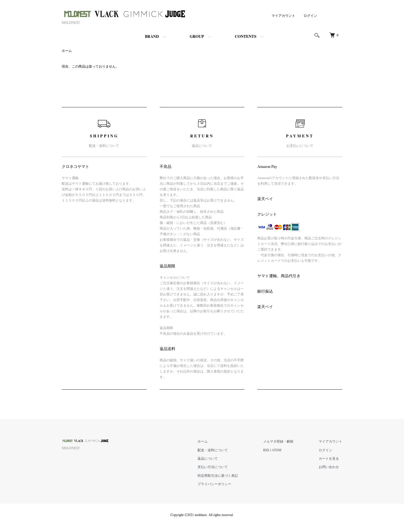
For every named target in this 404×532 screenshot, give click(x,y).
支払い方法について (213, 467)
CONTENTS (246, 37)
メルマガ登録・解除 (278, 441)
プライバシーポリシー (214, 484)
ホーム (67, 51)
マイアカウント (283, 16)
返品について (208, 459)
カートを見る (329, 459)
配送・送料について (213, 450)
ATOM (276, 450)
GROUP (197, 37)
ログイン (310, 16)
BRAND (152, 37)
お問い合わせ (329, 467)
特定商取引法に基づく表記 (218, 476)
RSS (266, 450)
